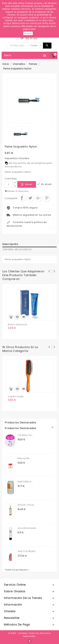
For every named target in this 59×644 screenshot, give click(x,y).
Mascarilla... (24, 458)
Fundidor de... (25, 435)
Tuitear (30, 198)
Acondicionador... (28, 528)
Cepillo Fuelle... (17, 396)
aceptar (28, 33)
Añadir (29, 184)
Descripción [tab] (10, 244)
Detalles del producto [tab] (17, 249)
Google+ (39, 198)
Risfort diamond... (18, 325)
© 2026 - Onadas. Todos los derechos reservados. (29, 635)
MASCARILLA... (25, 482)
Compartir (22, 198)
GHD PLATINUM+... (28, 551)
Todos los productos (17, 570)
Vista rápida (24, 317)
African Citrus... (27, 505)
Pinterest (47, 198)
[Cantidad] (8, 184)
